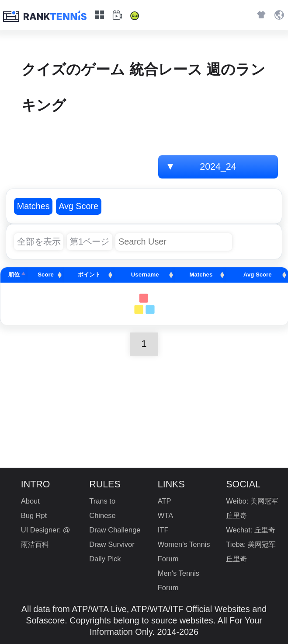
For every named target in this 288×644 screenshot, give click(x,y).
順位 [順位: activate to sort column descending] (14, 275)
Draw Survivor (112, 544)
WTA (165, 515)
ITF (163, 530)
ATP (165, 501)
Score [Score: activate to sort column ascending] (46, 275)
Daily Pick (105, 559)
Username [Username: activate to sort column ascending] (145, 275)
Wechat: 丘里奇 (251, 530)
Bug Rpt (34, 515)
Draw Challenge (115, 530)
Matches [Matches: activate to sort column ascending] (201, 275)
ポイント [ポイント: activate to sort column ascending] (89, 275)
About (30, 501)
